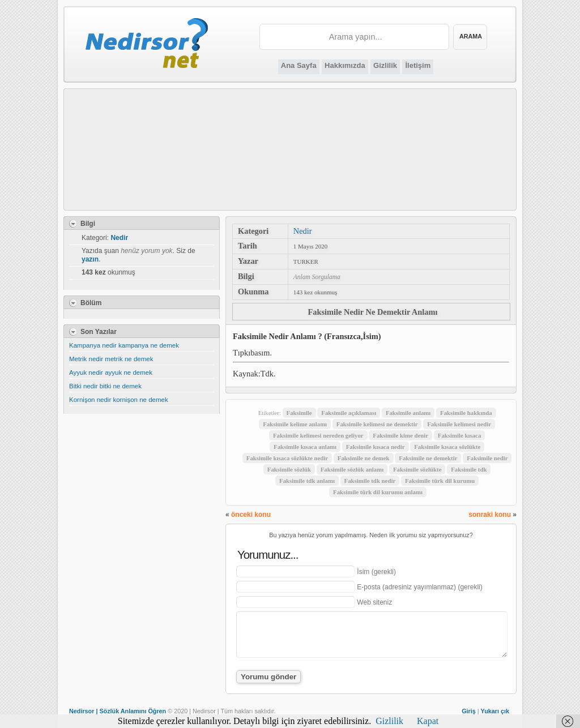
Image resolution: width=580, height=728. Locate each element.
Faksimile (299, 413)
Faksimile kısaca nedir (376, 447)
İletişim (418, 65)
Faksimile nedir (487, 458)
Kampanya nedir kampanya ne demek (124, 345)
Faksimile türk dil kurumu (440, 481)
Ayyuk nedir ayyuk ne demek (111, 372)
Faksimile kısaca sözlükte (447, 447)
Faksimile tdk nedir (370, 481)
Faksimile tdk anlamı (307, 481)
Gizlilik (385, 65)
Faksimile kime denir (400, 435)
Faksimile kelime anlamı (295, 424)
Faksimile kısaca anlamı (305, 447)
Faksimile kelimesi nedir (459, 424)
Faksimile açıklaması (349, 413)
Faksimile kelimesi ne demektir (377, 424)
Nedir (303, 231)
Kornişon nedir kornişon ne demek (119, 400)
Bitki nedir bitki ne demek (105, 386)
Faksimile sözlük (289, 469)
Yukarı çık (495, 711)
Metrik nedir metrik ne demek (111, 359)
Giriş (469, 711)
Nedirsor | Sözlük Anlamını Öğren (118, 711)
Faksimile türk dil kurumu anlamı (378, 492)
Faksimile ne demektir (428, 458)
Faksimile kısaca (459, 435)
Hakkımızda (345, 65)
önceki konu (251, 515)
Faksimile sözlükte (417, 469)
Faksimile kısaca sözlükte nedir (287, 458)
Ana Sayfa (299, 65)
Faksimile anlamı (408, 413)
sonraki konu (490, 515)
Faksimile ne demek (364, 458)
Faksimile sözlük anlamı (352, 469)
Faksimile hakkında (466, 413)
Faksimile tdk (469, 469)
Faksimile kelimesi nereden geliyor (318, 435)
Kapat (428, 721)
